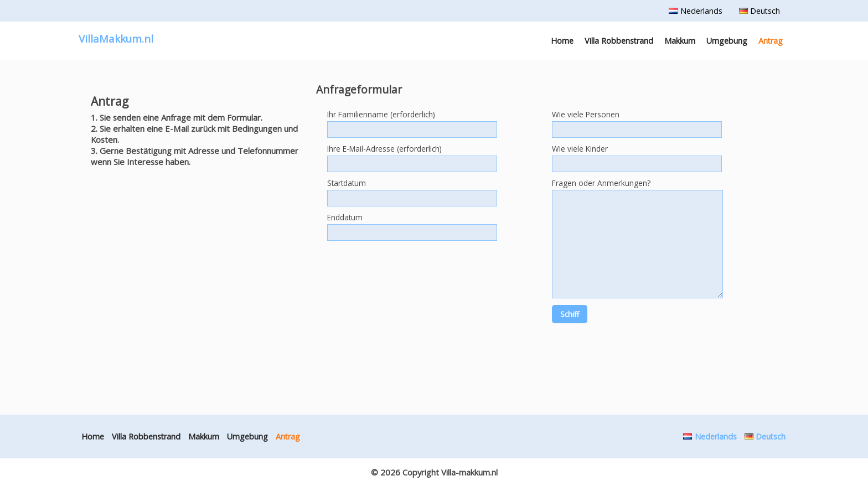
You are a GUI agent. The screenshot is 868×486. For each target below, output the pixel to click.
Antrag (771, 41)
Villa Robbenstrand (619, 41)
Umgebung (727, 41)
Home (562, 41)
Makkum (680, 41)
